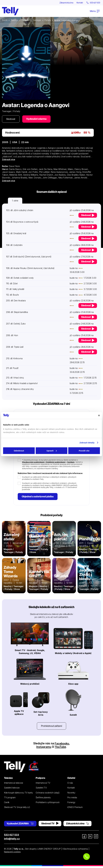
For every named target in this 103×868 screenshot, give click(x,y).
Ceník (7, 804)
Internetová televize (14, 785)
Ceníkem (71, 463)
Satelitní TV (41, 790)
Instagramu (43, 748)
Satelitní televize (12, 790)
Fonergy (71, 804)
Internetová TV (43, 785)
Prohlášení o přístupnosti (48, 804)
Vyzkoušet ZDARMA (20, 825)
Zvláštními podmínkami (55, 463)
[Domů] (10, 11)
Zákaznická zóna (62, 3)
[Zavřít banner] (99, 415)
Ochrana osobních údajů (48, 794)
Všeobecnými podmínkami (33, 463)
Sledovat (11, 119)
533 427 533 (12, 836)
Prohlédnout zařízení (51, 727)
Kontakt (77, 3)
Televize (15, 20)
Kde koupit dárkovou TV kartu (18, 794)
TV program (10, 799)
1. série (15, 201)
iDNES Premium (75, 809)
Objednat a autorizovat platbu (38, 498)
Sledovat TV (50, 825)
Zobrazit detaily (87, 443)
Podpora (40, 780)
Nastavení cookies (13, 853)
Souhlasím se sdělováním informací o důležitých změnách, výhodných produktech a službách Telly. (49, 479)
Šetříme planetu (43, 799)
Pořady (50, 20)
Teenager (38, 20)
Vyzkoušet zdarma (38, 119)
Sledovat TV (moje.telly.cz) (17, 809)
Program (26, 20)
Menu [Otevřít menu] (95, 11)
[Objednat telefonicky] (87, 857)
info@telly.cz (12, 840)
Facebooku (62, 745)
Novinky (71, 794)
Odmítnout (19, 451)
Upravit (52, 451)
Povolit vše (84, 451)
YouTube (61, 748)
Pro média (72, 799)
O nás (70, 785)
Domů (5, 20)
